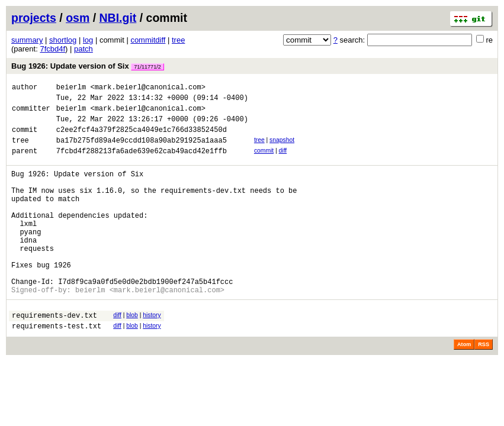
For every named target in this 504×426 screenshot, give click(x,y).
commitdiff (148, 40)
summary (27, 40)
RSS (484, 387)
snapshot (282, 149)
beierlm (71, 88)
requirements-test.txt (57, 368)
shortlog (63, 40)
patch (84, 49)
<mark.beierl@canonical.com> (147, 88)
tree (178, 40)
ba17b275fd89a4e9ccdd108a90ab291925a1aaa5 (142, 151)
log (88, 40)
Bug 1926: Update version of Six (88, 66)
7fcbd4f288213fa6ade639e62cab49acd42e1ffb (142, 163)
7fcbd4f (52, 49)
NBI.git (118, 18)
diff (283, 161)
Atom (464, 387)
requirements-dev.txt (54, 356)
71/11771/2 (147, 67)
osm (78, 18)
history (152, 354)
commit (264, 161)
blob (132, 354)
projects (34, 18)
